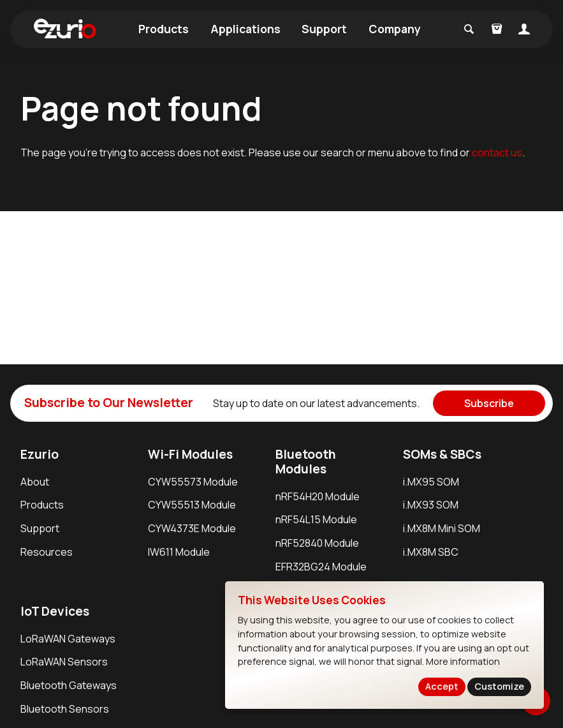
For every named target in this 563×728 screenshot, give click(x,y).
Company (395, 29)
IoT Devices (55, 611)
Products (164, 29)
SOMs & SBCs (442, 454)
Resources (47, 552)
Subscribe (489, 403)
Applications (245, 29)
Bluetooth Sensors (65, 709)
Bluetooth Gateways (69, 685)
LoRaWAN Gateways (68, 639)
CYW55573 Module (193, 482)
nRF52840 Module (317, 543)
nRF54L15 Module (316, 519)
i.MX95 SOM (431, 482)
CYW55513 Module (192, 505)
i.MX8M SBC (431, 552)
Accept (442, 686)
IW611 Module (179, 552)
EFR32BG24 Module (321, 567)
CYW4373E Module (192, 528)
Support (324, 29)
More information (463, 661)
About (35, 482)
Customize (499, 686)
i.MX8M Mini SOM (442, 528)
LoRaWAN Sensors (64, 662)
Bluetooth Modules (306, 462)
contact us (497, 152)
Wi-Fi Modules (190, 454)
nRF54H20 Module (318, 496)
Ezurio (40, 454)
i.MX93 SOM (431, 505)
